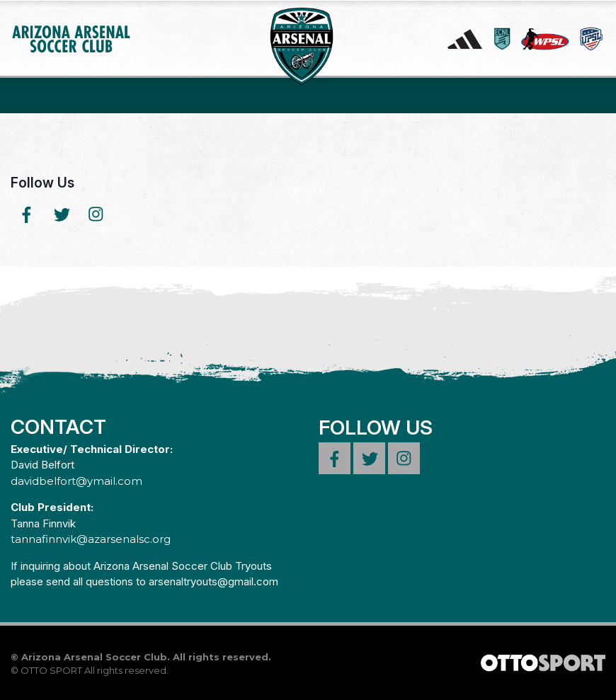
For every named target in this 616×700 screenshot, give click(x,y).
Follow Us (42, 183)
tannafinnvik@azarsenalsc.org (91, 539)
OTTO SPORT (51, 670)
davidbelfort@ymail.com (76, 481)
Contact (58, 427)
